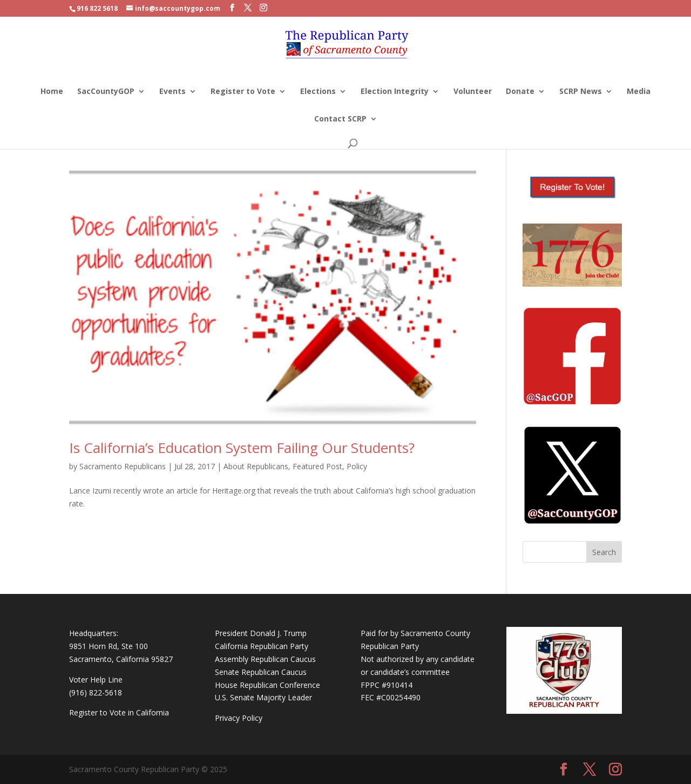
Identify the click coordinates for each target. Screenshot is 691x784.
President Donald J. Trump (261, 633)
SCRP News (581, 92)
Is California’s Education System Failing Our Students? (242, 448)
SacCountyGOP (106, 92)
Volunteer (473, 92)
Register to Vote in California (119, 712)
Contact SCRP (340, 119)
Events (172, 92)
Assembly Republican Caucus (265, 659)
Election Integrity (395, 92)
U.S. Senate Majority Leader (263, 697)
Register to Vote (243, 92)
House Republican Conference (267, 685)
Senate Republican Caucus (261, 672)
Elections (318, 92)
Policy (357, 466)
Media (639, 92)
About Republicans (256, 466)
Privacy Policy (239, 718)
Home (52, 92)
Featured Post (317, 466)
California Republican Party (262, 646)
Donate (520, 92)
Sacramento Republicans (123, 466)
